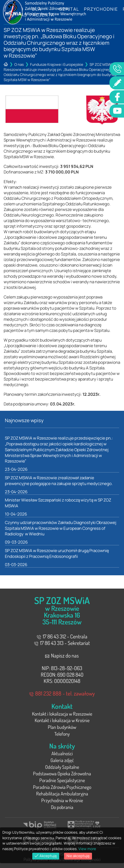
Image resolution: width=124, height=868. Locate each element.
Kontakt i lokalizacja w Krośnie (62, 720)
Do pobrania (62, 807)
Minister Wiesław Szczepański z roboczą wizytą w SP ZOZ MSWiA (58, 503)
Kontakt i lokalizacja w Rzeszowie (62, 714)
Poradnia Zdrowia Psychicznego (62, 787)
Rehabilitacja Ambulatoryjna (62, 793)
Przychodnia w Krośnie (62, 800)
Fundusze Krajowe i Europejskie (57, 64)
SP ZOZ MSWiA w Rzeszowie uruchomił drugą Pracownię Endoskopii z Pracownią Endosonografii (57, 553)
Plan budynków (62, 727)
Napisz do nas (62, 655)
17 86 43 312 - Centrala (62, 636)
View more (87, 849)
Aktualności (62, 753)
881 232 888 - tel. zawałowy (62, 693)
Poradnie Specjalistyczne (62, 780)
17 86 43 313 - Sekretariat (62, 643)
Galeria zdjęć (62, 760)
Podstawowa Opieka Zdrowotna (62, 773)
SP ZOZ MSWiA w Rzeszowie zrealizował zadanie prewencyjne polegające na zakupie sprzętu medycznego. (59, 481)
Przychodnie (101, 9)
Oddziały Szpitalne (62, 767)
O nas (19, 64)
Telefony (62, 734)
